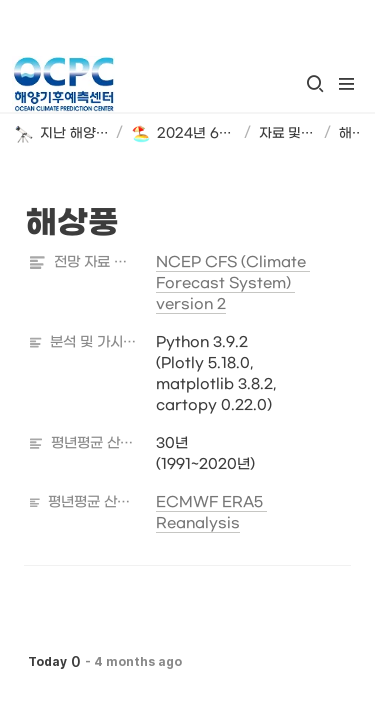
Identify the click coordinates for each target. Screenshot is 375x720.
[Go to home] (63, 84)
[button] (315, 84)
